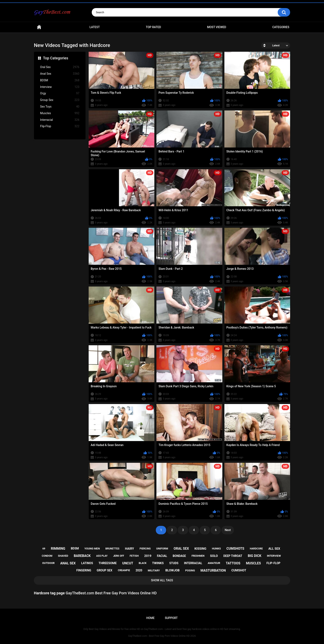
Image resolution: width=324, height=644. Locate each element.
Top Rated (153, 27)
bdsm (75, 548)
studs (174, 563)
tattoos (233, 563)
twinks (158, 563)
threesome (108, 563)
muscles (253, 563)
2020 (139, 570)
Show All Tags (162, 580)
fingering (84, 570)
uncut (128, 563)
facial (162, 556)
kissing (200, 549)
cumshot (239, 570)
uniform (162, 549)
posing (190, 570)
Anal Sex (60, 74)
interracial (193, 563)
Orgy (60, 93)
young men (92, 549)
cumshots (235, 549)
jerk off (119, 556)
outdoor (48, 563)
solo (214, 556)
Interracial (60, 120)
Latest (95, 27)
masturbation (213, 570)
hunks (216, 549)
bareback (82, 556)
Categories (281, 27)
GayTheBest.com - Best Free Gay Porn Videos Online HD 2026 (162, 636)
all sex (274, 549)
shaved (63, 556)
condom (47, 556)
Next (228, 530)
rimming (58, 549)
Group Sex (60, 100)
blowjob (172, 570)
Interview (60, 87)
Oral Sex (60, 67)
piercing (145, 549)
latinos (87, 563)
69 (44, 549)
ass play (102, 556)
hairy (130, 549)
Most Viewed (217, 27)
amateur (214, 563)
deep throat (233, 556)
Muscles (60, 113)
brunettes (112, 549)
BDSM (60, 80)
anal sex (68, 563)
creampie (124, 570)
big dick (255, 556)
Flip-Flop (60, 126)
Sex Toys (60, 107)
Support (171, 618)
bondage (179, 556)
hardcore (256, 549)
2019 (148, 556)
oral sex (181, 549)
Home (39, 27)
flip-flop (273, 563)
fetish (134, 556)
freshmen (198, 556)
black (143, 563)
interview (274, 556)
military (154, 570)
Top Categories (56, 58)
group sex (104, 570)
